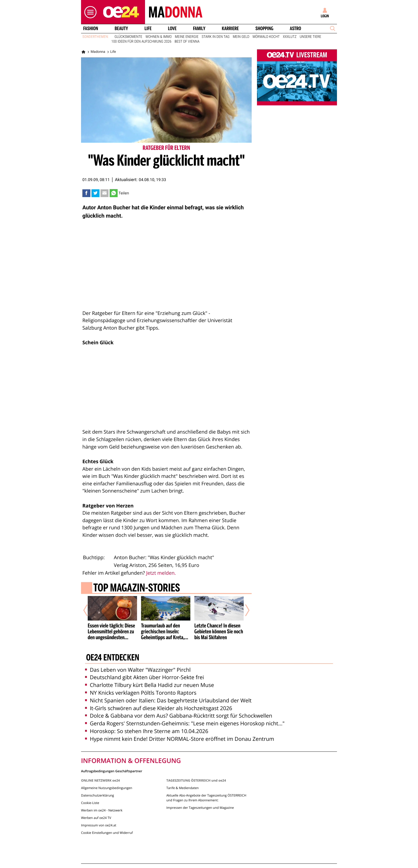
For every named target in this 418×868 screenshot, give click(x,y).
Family (199, 29)
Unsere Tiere (310, 37)
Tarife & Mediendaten (182, 788)
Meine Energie (187, 37)
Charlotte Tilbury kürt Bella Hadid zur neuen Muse (150, 685)
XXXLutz (290, 37)
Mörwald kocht (266, 37)
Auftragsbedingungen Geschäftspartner (112, 771)
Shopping (264, 29)
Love (172, 29)
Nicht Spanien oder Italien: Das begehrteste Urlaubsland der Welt (168, 700)
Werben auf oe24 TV (96, 818)
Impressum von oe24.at (99, 825)
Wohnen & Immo (159, 37)
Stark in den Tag (216, 37)
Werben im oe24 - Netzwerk (102, 810)
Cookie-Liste (90, 803)
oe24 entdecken (113, 658)
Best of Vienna (187, 42)
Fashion (91, 29)
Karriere (230, 29)
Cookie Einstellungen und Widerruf (107, 833)
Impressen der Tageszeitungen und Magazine (200, 808)
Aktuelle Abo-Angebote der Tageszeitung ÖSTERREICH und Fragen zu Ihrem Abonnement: (206, 798)
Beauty (121, 29)
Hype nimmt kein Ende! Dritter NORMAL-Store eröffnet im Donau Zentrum (180, 739)
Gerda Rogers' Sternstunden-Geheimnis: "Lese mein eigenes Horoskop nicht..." (185, 723)
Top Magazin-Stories (137, 589)
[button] (89, 12)
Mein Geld (241, 37)
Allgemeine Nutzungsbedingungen (107, 788)
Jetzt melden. (161, 573)
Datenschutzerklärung (98, 795)
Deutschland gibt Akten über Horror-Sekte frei (144, 677)
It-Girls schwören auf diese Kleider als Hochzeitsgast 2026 (159, 708)
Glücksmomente (128, 37)
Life (148, 29)
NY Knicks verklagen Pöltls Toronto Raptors (141, 693)
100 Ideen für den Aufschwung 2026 (141, 42)
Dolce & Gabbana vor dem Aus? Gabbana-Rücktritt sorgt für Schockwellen (179, 716)
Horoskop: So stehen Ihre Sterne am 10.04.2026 (147, 731)
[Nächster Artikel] (244, 610)
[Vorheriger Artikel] (89, 610)
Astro (295, 29)
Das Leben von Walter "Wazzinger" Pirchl (138, 670)
